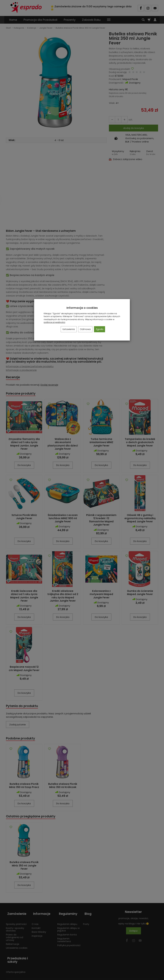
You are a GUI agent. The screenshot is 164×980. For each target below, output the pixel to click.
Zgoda (100, 329)
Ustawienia (69, 329)
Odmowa (85, 329)
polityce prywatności (54, 322)
